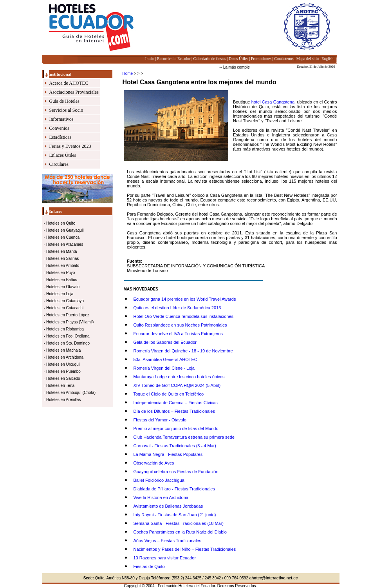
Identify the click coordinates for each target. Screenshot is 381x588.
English (328, 59)
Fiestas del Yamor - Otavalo (160, 420)
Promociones (261, 59)
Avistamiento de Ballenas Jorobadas (168, 506)
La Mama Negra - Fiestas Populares (168, 454)
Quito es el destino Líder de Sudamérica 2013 (177, 308)
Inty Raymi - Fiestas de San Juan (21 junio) (175, 515)
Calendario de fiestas (209, 59)
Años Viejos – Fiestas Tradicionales (167, 541)
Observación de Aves (154, 463)
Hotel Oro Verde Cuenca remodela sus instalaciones (184, 316)
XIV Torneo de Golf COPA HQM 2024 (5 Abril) (177, 385)
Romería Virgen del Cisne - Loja (164, 368)
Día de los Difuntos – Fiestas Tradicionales (174, 411)
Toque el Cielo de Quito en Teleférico (169, 394)
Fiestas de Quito (149, 566)
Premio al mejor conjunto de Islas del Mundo (176, 428)
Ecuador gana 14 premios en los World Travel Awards (185, 299)
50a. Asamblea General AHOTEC (165, 359)
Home (128, 73)
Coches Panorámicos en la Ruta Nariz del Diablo (180, 532)
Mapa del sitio (308, 59)
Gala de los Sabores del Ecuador (165, 342)
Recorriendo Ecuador (174, 59)
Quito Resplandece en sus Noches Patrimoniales (180, 325)
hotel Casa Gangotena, (274, 102)
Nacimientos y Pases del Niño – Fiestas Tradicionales (185, 549)
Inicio (150, 59)
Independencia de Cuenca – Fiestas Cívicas (176, 403)
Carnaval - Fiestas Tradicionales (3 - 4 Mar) (175, 446)
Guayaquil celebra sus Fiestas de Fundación (176, 472)
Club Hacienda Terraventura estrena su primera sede (184, 437)
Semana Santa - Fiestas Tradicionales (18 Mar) (179, 523)
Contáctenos (284, 59)
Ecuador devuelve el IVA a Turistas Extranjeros (178, 334)
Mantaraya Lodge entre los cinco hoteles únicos (179, 377)
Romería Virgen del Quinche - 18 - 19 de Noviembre (183, 351)
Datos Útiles (238, 59)
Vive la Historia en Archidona (161, 497)
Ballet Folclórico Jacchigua (159, 480)
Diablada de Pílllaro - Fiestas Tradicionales (174, 489)
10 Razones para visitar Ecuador (165, 558)
